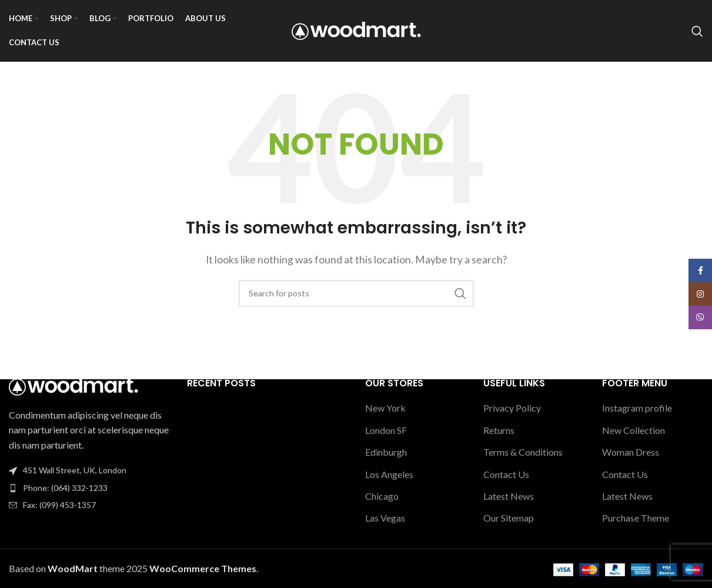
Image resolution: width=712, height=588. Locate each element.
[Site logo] (356, 30)
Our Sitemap (509, 518)
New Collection (634, 430)
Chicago (382, 496)
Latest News (509, 496)
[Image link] (73, 385)
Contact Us (506, 474)
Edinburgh (386, 452)
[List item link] (89, 488)
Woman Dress (631, 452)
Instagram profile (637, 408)
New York (385, 408)
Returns (499, 430)
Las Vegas (385, 518)
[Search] (697, 31)
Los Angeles (389, 474)
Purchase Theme (636, 518)
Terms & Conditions (523, 452)
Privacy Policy (512, 408)
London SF (386, 430)
